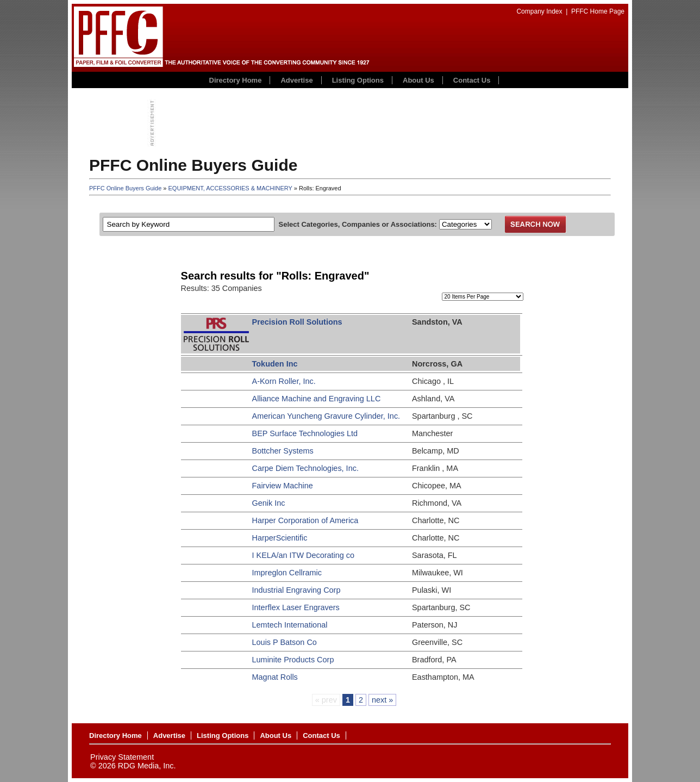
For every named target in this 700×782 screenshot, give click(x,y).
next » (382, 700)
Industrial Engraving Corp (296, 590)
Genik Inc (269, 503)
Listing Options (358, 80)
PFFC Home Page (598, 11)
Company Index (539, 11)
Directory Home (236, 80)
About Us (418, 80)
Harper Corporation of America (305, 520)
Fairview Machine (283, 486)
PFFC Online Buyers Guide (125, 188)
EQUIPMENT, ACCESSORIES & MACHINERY (230, 188)
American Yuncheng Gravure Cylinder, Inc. (326, 416)
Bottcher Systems (283, 451)
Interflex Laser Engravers (296, 607)
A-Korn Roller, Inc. (284, 381)
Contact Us (472, 80)
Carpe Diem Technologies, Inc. (305, 468)
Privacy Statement (122, 757)
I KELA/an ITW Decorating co (304, 555)
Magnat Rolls (275, 677)
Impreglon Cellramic (287, 573)
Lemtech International (290, 625)
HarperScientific (280, 538)
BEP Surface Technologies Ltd (305, 433)
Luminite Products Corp (293, 660)
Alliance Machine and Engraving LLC (317, 399)
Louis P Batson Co (285, 642)
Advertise (296, 80)
